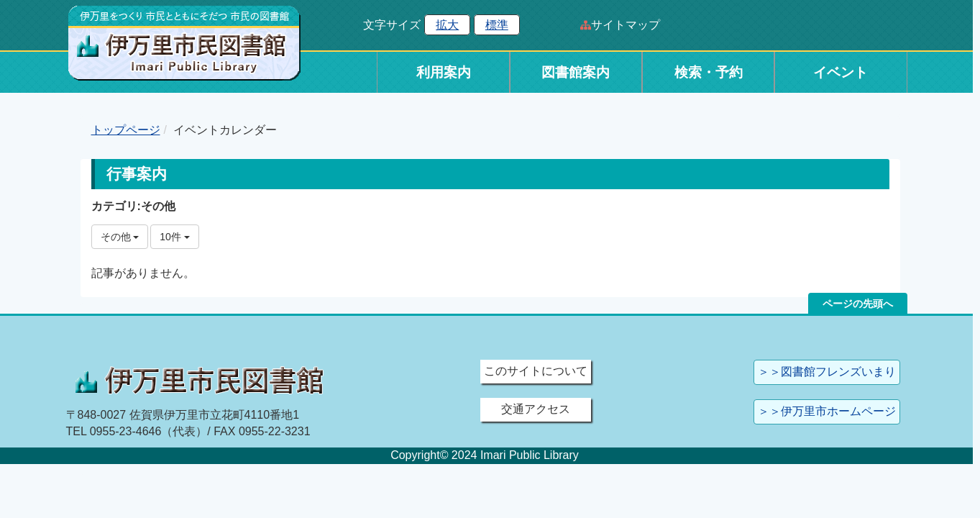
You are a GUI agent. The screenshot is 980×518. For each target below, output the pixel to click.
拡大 (447, 25)
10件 (174, 237)
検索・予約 (709, 72)
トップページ (126, 130)
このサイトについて (536, 371)
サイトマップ (626, 25)
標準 (497, 25)
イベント (841, 72)
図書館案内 (576, 72)
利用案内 (444, 72)
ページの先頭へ (858, 304)
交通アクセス (536, 409)
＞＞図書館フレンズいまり (827, 372)
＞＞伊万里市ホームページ (827, 411)
